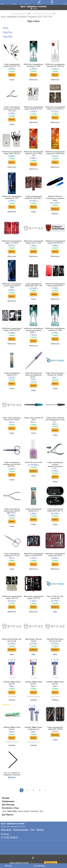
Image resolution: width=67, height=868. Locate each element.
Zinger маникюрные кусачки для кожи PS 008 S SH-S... (12, 511)
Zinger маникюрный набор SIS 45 (12, 374)
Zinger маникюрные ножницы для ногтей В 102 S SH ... (12, 464)
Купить (12, 75)
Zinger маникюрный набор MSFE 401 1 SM (33, 285)
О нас (32, 830)
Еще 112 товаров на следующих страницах (12, 774)
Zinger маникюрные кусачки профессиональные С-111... (55, 465)
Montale (6, 798)
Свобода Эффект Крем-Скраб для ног (33, 728)
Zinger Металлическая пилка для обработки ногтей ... (33, 375)
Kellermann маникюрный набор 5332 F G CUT (33, 242)
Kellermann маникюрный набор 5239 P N (33, 597)
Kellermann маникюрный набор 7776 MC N (12, 242)
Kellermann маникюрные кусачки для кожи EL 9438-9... (33, 330)
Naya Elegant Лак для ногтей (33, 640)
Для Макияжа (8, 805)
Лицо (4, 811)
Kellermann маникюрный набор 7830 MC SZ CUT (33, 108)
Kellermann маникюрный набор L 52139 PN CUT (33, 555)
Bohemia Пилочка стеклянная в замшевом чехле (55, 198)
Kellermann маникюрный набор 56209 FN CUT (12, 329)
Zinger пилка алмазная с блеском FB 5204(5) (55, 374)
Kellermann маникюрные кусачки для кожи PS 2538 (12, 286)
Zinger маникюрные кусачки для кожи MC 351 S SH (12, 109)
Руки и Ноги (12, 811)
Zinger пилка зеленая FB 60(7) (33, 419)
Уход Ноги (8, 36)
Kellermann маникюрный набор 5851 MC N (55, 555)
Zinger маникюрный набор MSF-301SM (55, 728)
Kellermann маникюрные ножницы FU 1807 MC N (55, 153)
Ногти (6, 28)
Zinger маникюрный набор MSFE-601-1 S (55, 510)
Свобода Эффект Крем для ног (12, 683)
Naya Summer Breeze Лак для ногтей (12, 640)
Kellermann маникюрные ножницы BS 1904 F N (55, 65)
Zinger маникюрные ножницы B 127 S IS (12, 555)
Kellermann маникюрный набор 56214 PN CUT (55, 108)
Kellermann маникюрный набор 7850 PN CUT (55, 242)
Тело (41, 811)
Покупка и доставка (21, 830)
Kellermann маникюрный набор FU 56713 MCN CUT (33, 154)
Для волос (35, 811)
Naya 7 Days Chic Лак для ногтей (55, 597)
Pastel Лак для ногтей (33, 462)
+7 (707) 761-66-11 (11, 837)
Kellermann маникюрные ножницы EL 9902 (33, 65)
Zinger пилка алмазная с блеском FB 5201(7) (12, 419)
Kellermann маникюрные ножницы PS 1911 (12, 197)
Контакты (40, 830)
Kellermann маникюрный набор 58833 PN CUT (12, 153)
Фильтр (8, 866)
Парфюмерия (8, 801)
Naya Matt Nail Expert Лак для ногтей (55, 640)
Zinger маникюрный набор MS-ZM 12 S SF (12, 65)
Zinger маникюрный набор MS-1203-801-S (33, 197)
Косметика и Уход (10, 808)
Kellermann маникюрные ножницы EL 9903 (55, 329)
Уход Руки (8, 32)
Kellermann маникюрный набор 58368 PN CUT (55, 285)
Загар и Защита (24, 811)
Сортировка (39, 866)
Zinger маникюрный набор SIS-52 (33, 510)
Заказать (55, 735)
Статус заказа (6, 830)
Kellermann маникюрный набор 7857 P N (12, 597)
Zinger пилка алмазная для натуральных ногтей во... (55, 420)
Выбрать (55, 209)
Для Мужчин (8, 815)
